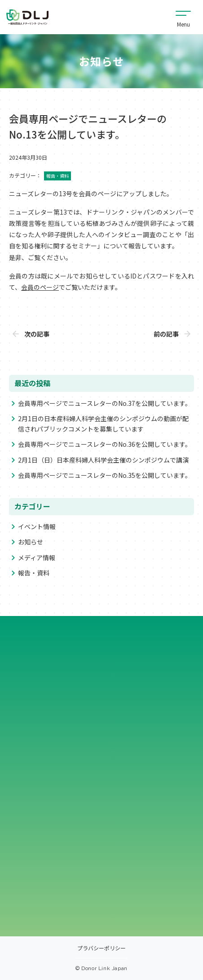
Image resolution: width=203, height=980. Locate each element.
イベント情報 (37, 526)
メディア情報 (37, 557)
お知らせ (31, 542)
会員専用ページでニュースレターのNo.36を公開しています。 (105, 444)
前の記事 (166, 334)
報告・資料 (34, 573)
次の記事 (37, 334)
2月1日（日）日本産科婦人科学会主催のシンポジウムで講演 (103, 460)
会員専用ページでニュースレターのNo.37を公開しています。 (105, 403)
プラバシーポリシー (101, 949)
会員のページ (40, 287)
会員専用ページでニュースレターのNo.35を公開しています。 (105, 475)
